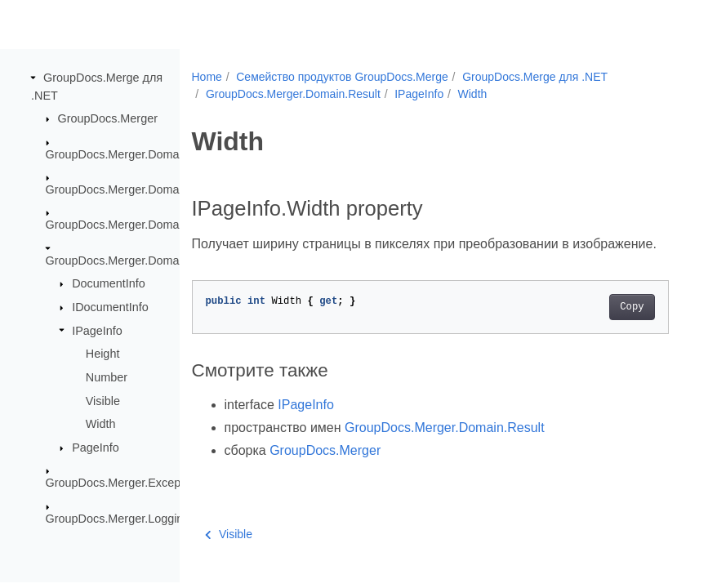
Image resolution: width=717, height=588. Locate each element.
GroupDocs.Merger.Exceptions (126, 483)
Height (103, 354)
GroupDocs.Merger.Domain (117, 154)
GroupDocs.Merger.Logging (118, 518)
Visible (103, 400)
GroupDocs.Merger (108, 118)
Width (101, 424)
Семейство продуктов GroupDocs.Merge (342, 77)
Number (107, 377)
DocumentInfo (109, 283)
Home (207, 77)
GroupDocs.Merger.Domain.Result (136, 261)
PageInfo (96, 448)
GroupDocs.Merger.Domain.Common (143, 189)
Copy (632, 307)
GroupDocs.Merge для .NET (535, 77)
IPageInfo (97, 330)
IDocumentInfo (110, 307)
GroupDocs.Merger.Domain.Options (139, 225)
